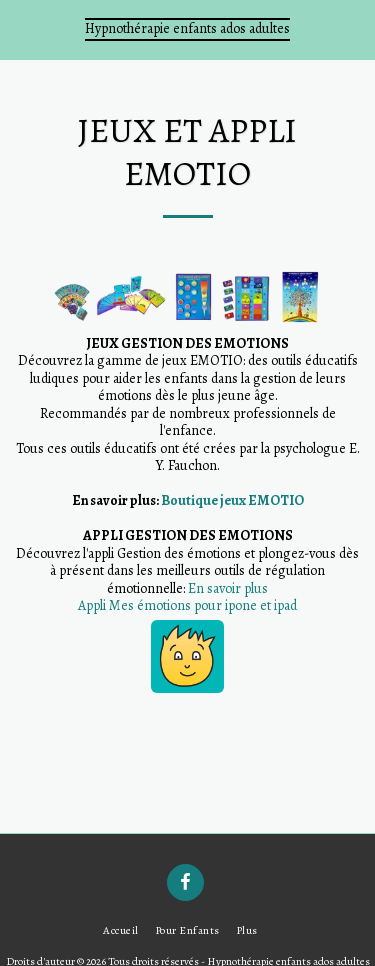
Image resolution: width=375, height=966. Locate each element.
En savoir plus (228, 588)
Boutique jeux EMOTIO (232, 500)
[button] (22, 28)
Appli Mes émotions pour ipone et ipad (187, 605)
